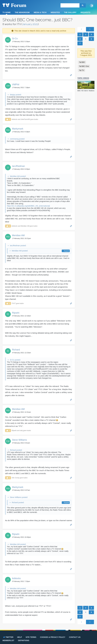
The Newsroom (22, 12)
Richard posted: (16, 450)
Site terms (31, 637)
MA (8, 130)
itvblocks (16, 578)
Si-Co (15, 39)
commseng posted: (17, 139)
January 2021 (30, 24)
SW (8, 441)
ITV (83, 70)
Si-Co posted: (15, 360)
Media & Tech (40, 12)
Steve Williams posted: (19, 497)
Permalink (71, 75)
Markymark (18, 129)
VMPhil (16, 85)
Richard (16, 350)
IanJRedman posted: (18, 246)
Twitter (8, 637)
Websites (55, 12)
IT (8, 580)
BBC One (85, 66)
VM (8, 86)
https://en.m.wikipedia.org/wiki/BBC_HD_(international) (28, 206)
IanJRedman (18, 166)
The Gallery (70, 12)
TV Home (7, 12)
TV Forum (18, 5)
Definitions (24, 640)
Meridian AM (18, 235)
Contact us (75, 637)
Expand (67, 251)
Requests (85, 12)
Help (20, 637)
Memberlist (8, 640)
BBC (83, 62)
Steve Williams (19, 440)
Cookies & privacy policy (53, 637)
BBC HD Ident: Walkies (86, 91)
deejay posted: (16, 95)
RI (8, 314)
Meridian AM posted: (18, 176)
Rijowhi (16, 313)
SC (8, 40)
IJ (8, 167)
